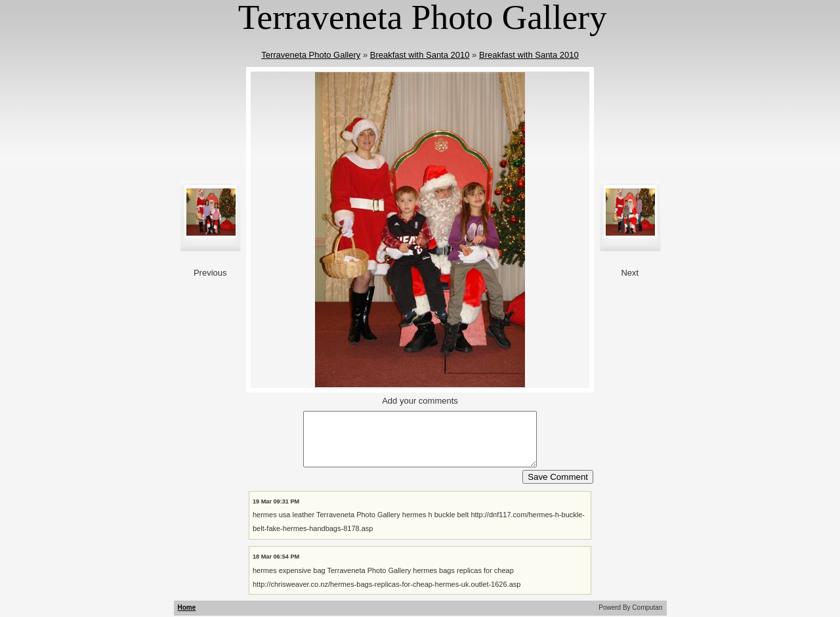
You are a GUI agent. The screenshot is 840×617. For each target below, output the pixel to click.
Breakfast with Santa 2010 (420, 55)
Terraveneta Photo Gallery (311, 55)
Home (187, 607)
